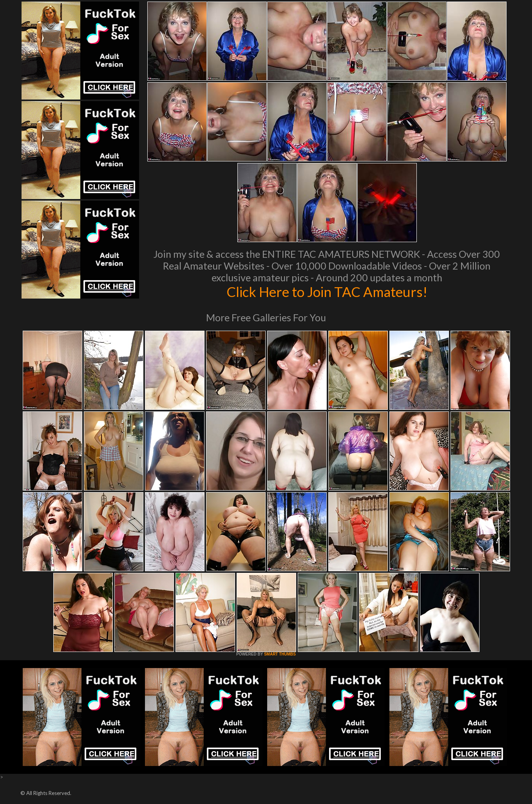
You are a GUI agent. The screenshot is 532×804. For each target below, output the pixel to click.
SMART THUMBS (280, 654)
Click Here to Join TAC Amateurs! (327, 292)
